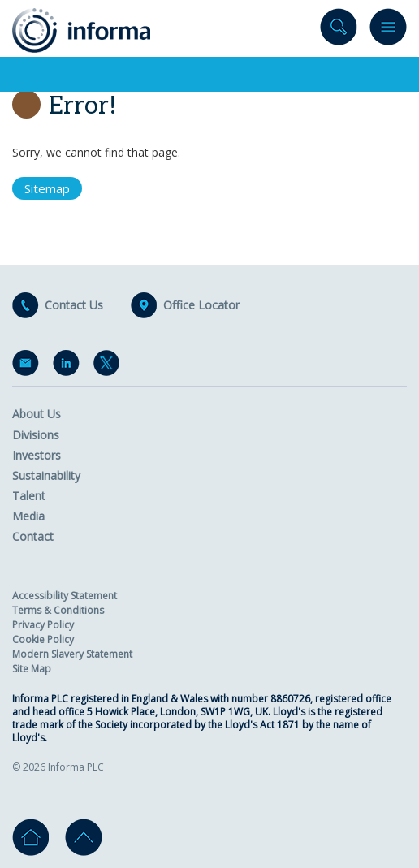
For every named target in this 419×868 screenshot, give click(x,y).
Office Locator (201, 305)
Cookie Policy (43, 639)
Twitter (110, 366)
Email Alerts (28, 366)
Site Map (32, 669)
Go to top (83, 838)
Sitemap (47, 188)
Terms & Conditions (58, 610)
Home (30, 838)
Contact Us (74, 305)
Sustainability (46, 475)
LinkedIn (69, 366)
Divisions (36, 435)
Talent (29, 496)
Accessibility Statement (65, 596)
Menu (388, 30)
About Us (37, 414)
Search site (339, 30)
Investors (37, 455)
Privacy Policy (43, 625)
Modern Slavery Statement (72, 654)
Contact (33, 536)
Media (28, 516)
